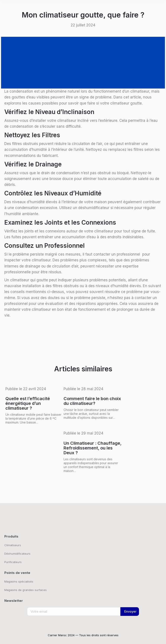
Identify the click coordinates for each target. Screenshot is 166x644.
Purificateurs (13, 562)
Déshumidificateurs (17, 554)
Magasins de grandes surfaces (26, 590)
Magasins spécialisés (19, 581)
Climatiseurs (13, 545)
